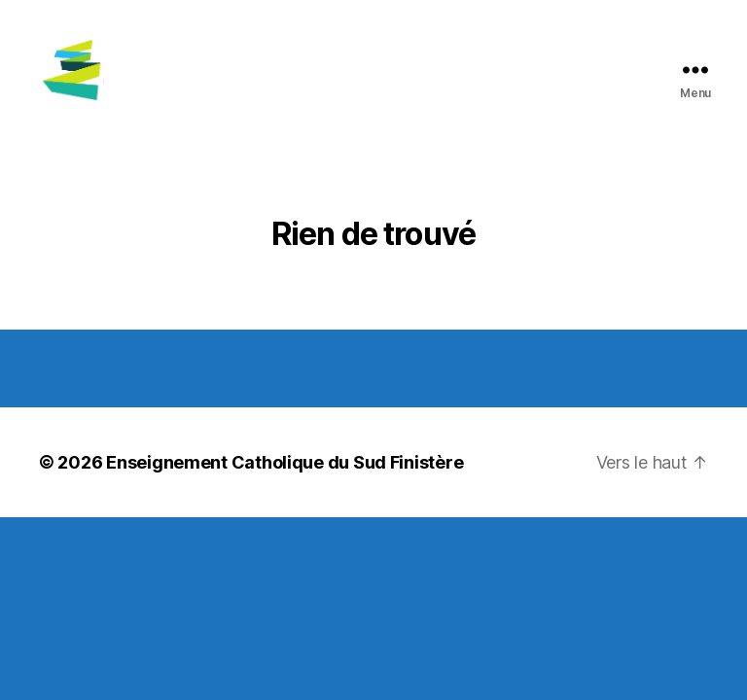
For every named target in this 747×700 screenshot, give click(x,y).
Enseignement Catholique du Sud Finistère (285, 485)
